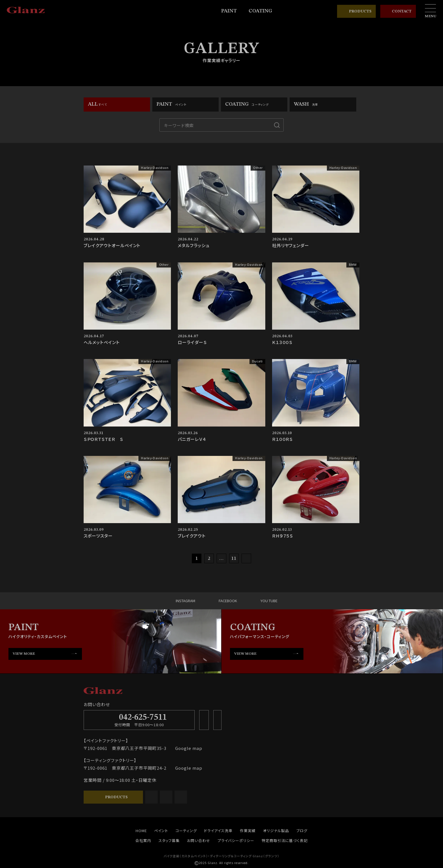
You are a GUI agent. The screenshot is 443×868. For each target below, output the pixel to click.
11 (234, 559)
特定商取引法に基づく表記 (285, 841)
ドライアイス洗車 (218, 831)
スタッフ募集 (169, 841)
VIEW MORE (24, 654)
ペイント (161, 831)
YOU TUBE (264, 601)
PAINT (232, 11)
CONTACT (398, 11)
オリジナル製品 (276, 831)
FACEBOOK (223, 601)
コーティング (186, 831)
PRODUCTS (356, 11)
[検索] (277, 125)
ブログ (302, 831)
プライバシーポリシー (236, 841)
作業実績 (248, 831)
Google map (187, 748)
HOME (141, 831)
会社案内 (143, 841)
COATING (263, 11)
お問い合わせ (199, 841)
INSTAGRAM (180, 601)
